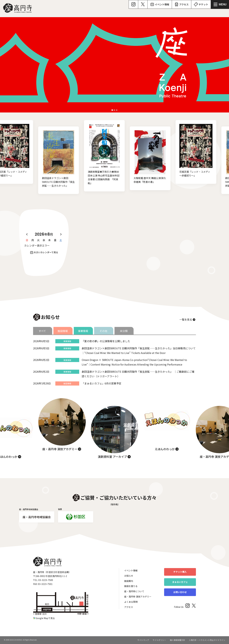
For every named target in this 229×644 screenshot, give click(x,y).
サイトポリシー (159, 640)
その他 (103, 331)
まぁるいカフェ (180, 582)
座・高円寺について (134, 591)
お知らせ (129, 576)
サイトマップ (143, 640)
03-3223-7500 (46, 580)
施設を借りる (131, 586)
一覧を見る (186, 319)
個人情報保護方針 (177, 640)
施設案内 (129, 581)
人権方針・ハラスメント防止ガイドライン (207, 640)
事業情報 (83, 331)
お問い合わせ (180, 592)
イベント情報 (131, 570)
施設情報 (63, 331)
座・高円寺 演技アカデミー (138, 597)
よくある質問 (131, 602)
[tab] (112, 110)
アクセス (129, 607)
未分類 (124, 331)
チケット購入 (180, 572)
